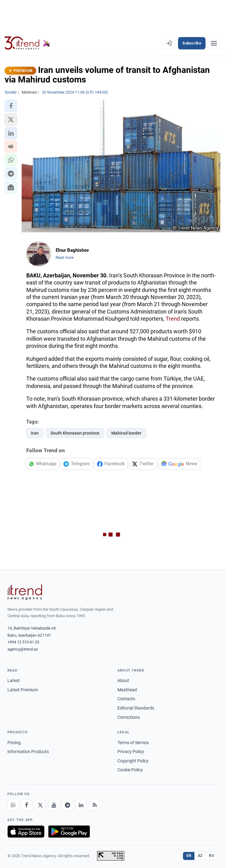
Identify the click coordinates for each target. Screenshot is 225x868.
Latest (14, 680)
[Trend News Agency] (25, 592)
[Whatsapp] (13, 805)
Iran (35, 433)
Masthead (127, 690)
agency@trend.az (23, 649)
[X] (40, 805)
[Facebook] (27, 805)
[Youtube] (54, 805)
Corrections (129, 717)
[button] (11, 106)
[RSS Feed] (95, 805)
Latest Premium (23, 690)
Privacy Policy (131, 752)
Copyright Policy (133, 761)
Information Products (28, 752)
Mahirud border (126, 433)
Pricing (14, 743)
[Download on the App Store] (26, 832)
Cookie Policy (130, 770)
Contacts (126, 699)
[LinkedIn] (81, 805)
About (123, 680)
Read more (65, 258)
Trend (173, 319)
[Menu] (214, 43)
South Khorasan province (75, 433)
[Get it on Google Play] (69, 832)
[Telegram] (67, 805)
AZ (200, 856)
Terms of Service (133, 743)
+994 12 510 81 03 (23, 642)
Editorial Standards (136, 708)
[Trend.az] (28, 43)
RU (212, 856)
